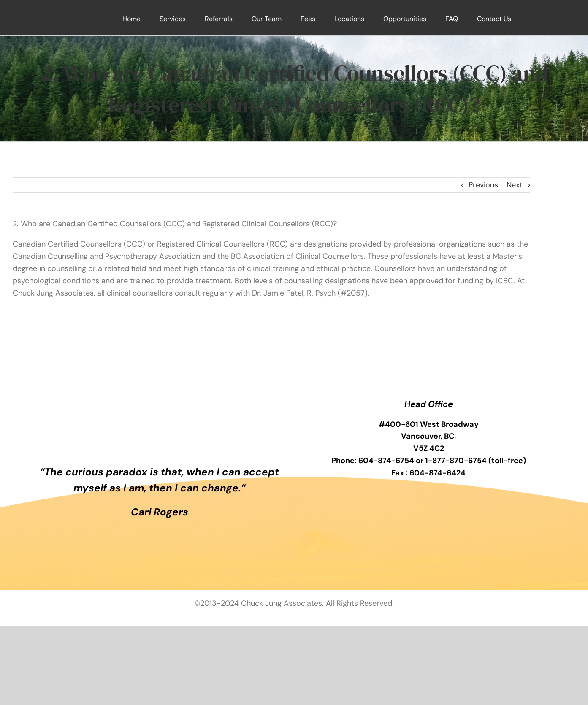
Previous (483, 185)
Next (515, 185)
